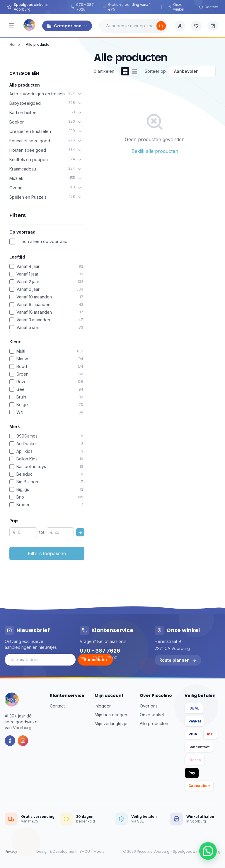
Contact (209, 7)
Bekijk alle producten (155, 151)
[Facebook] (10, 741)
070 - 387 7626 (82, 7)
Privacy (11, 851)
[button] (208, 851)
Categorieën (67, 26)
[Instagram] (23, 741)
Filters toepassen (47, 553)
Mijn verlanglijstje (111, 723)
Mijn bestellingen (111, 715)
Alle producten (25, 85)
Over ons (149, 706)
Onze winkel (176, 7)
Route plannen (178, 660)
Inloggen (103, 706)
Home (15, 44)
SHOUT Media (92, 851)
